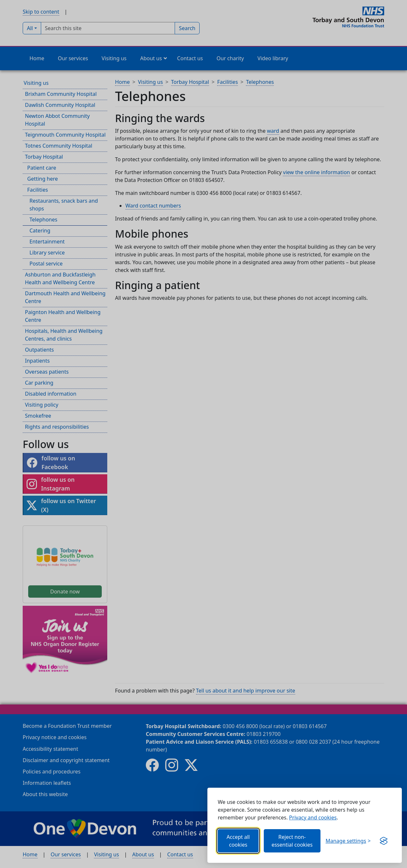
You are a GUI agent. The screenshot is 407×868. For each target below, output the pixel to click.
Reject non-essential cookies (292, 841)
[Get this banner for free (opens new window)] (384, 841)
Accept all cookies (238, 841)
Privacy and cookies (313, 817)
